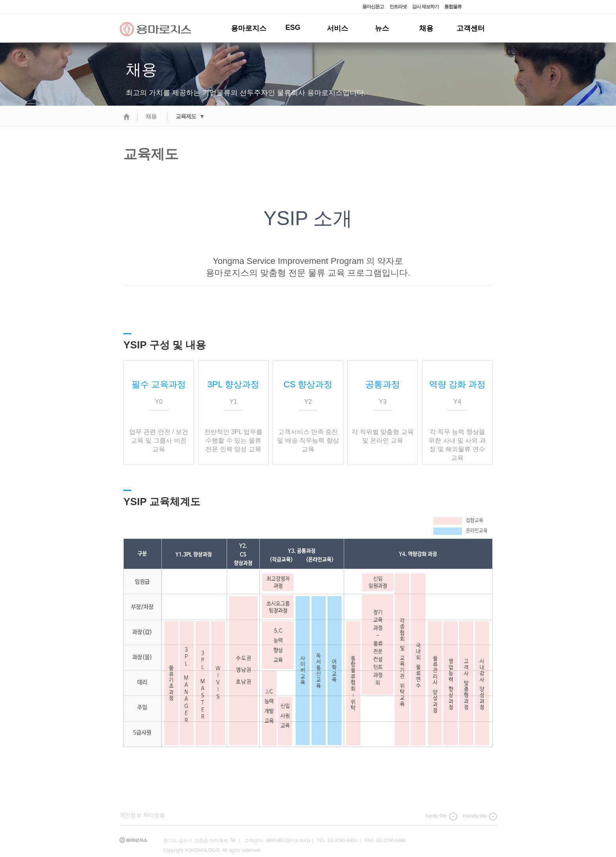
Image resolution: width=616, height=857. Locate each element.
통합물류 (453, 7)
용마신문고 (373, 7)
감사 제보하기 (425, 7)
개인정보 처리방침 (142, 815)
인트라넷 (398, 7)
